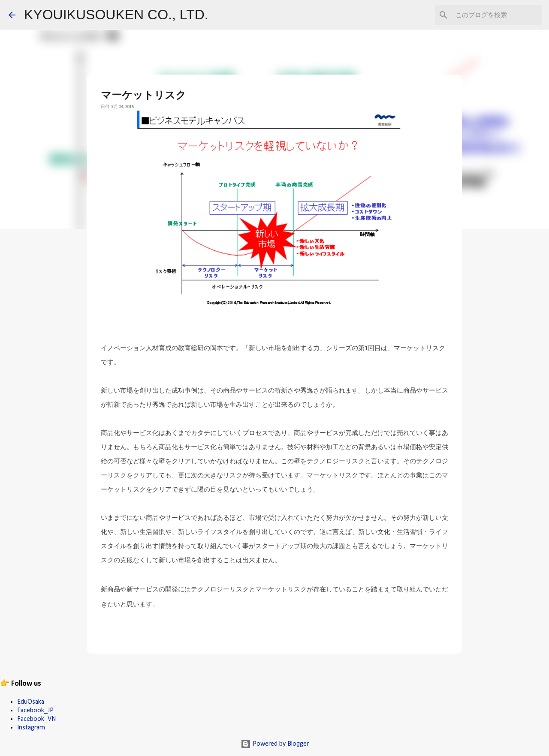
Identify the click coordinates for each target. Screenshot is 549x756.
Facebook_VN (36, 719)
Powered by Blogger (275, 744)
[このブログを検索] (497, 15)
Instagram (31, 728)
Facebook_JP (35, 711)
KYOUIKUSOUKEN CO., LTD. (116, 15)
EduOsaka (31, 702)
